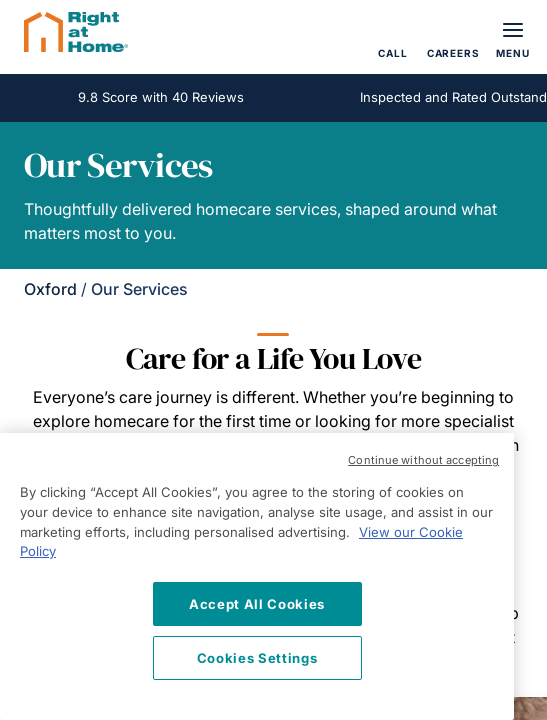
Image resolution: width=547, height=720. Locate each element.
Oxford (50, 289)
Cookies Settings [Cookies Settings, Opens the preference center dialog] (257, 658)
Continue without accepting (423, 460)
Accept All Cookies (257, 604)
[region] (257, 576)
